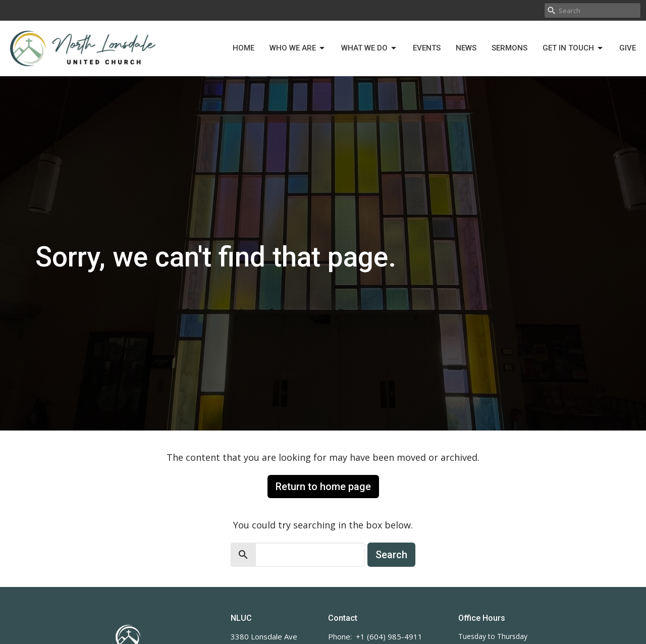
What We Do (369, 48)
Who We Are (298, 48)
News (466, 48)
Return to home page (323, 487)
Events (427, 48)
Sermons (509, 48)
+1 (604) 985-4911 (389, 636)
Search (391, 555)
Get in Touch (573, 48)
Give (628, 48)
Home (244, 48)
